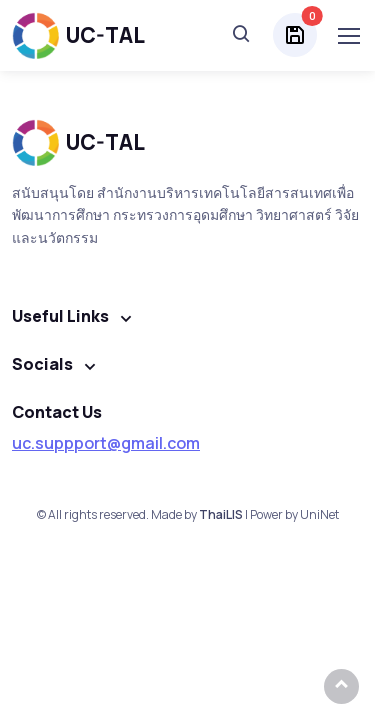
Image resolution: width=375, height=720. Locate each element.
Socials (42, 364)
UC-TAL (78, 35)
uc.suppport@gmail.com (106, 443)
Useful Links (60, 316)
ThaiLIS (221, 514)
